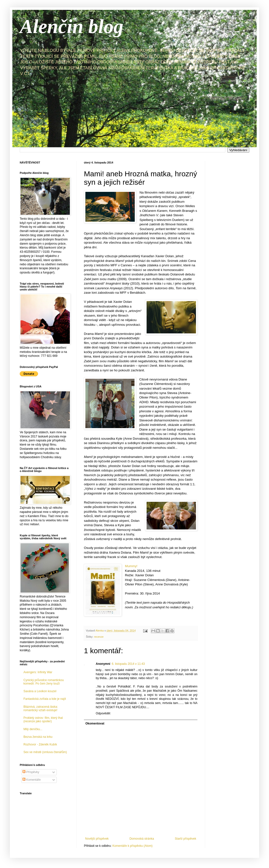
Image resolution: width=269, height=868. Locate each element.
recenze (99, 637)
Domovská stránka (142, 839)
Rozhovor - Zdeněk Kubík (40, 744)
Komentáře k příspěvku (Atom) (132, 846)
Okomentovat (95, 723)
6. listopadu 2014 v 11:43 (128, 664)
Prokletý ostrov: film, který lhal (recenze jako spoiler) (43, 720)
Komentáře (32, 780)
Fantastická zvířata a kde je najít (45, 699)
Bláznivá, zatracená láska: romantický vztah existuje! (41, 708)
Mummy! (131, 566)
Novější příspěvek (97, 839)
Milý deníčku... (33, 729)
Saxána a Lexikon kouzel (40, 691)
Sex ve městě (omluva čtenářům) (45, 752)
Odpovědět (103, 713)
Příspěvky (31, 772)
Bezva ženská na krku (38, 737)
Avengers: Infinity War (38, 672)
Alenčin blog (72, 26)
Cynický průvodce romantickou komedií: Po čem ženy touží (44, 682)
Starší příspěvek (185, 839)
